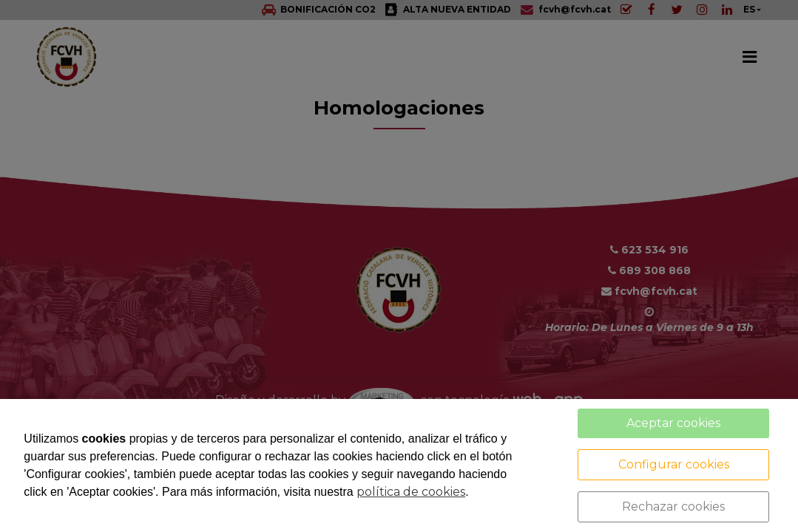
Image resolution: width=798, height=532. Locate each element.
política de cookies (411, 492)
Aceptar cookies (673, 423)
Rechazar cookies (673, 507)
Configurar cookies (674, 464)
